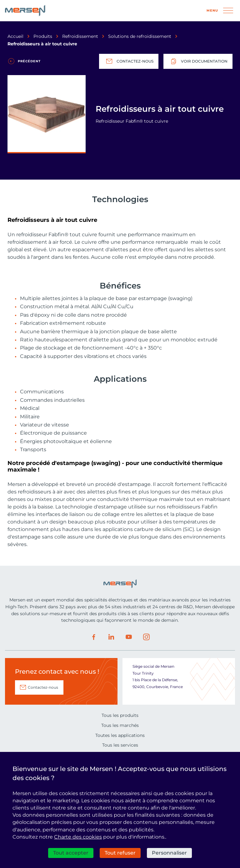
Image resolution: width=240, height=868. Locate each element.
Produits (43, 36)
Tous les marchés (120, 725)
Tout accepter (71, 853)
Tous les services (120, 745)
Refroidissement (80, 36)
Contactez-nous (129, 61)
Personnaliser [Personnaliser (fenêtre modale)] (169, 853)
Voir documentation (198, 61)
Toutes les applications (120, 735)
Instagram (146, 637)
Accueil (15, 36)
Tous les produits (120, 715)
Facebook (94, 637)
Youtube (129, 637)
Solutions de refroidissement (140, 36)
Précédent (29, 61)
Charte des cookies (78, 837)
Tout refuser (120, 853)
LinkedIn (111, 637)
